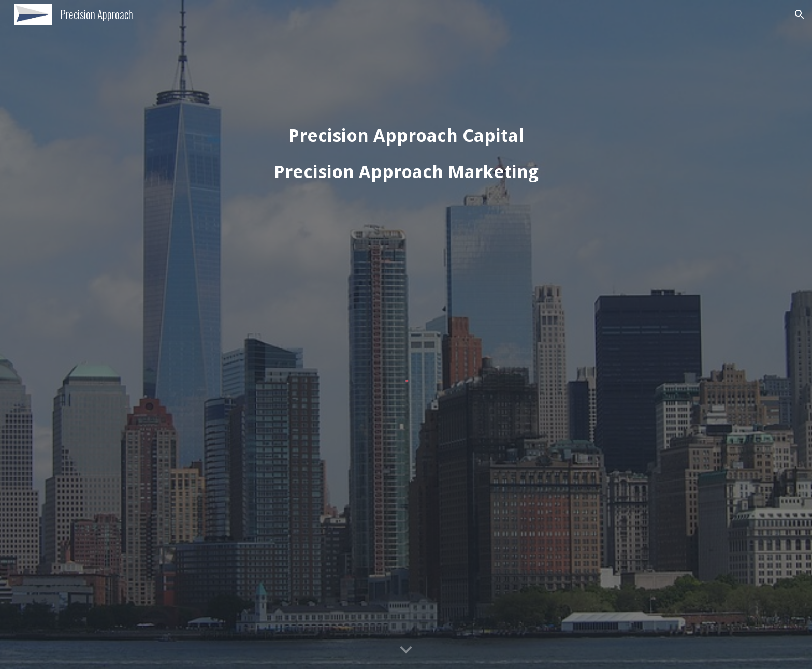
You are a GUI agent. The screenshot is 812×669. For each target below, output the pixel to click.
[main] (406, 154)
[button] (800, 14)
